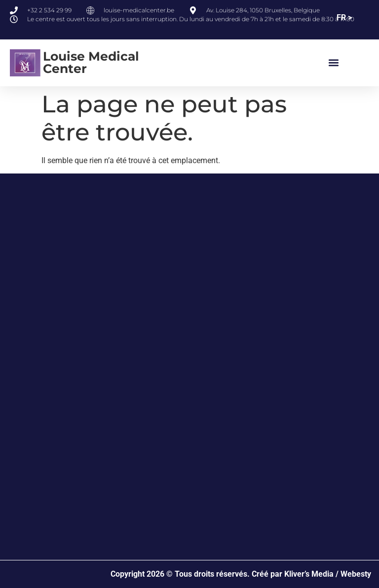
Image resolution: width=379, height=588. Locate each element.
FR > (344, 17)
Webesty (356, 574)
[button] (334, 63)
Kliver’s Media (309, 574)
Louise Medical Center (91, 62)
